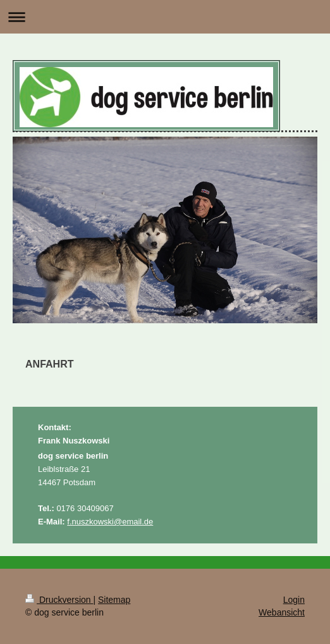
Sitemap (114, 600)
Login (294, 600)
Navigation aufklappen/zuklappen (165, 17)
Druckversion (59, 600)
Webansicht (282, 612)
